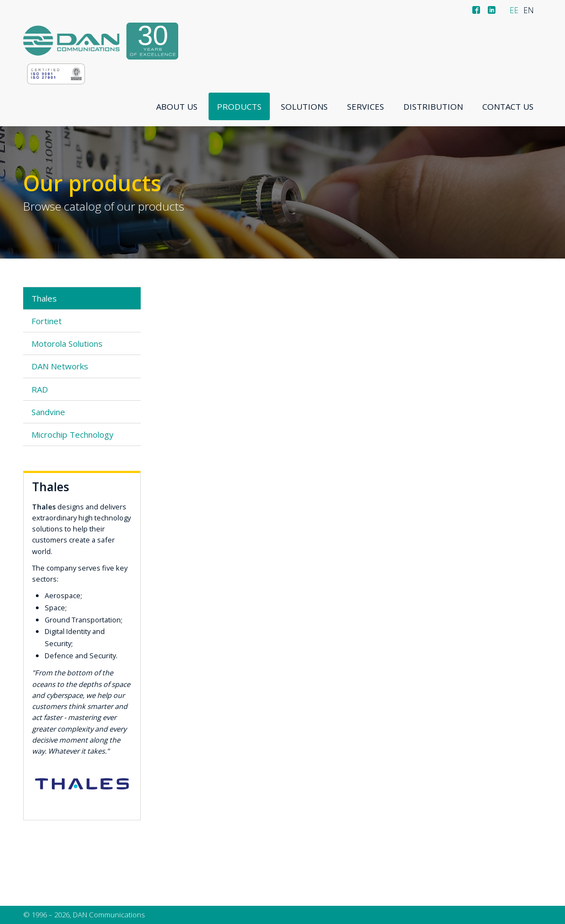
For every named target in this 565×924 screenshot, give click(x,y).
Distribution (433, 106)
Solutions (304, 106)
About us (177, 106)
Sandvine (48, 412)
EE (514, 10)
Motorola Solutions (67, 343)
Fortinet (47, 321)
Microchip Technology (73, 434)
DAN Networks (60, 366)
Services (366, 106)
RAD (40, 389)
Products (239, 106)
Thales (44, 298)
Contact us (508, 106)
